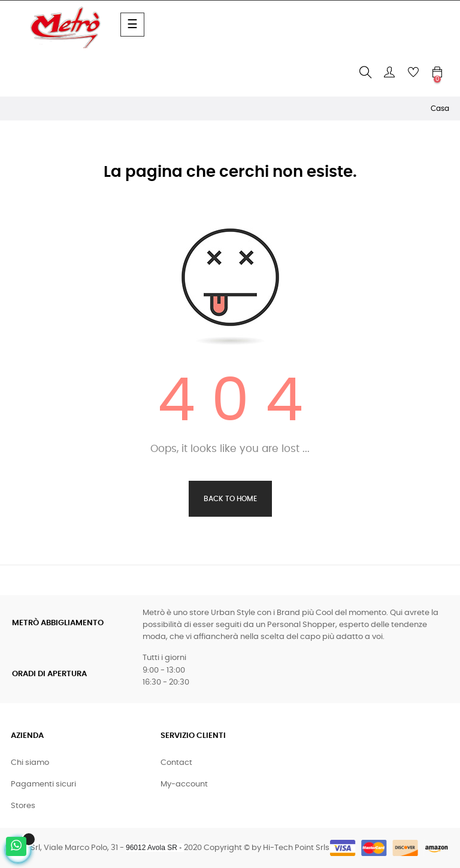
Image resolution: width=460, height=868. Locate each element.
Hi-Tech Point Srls (296, 848)
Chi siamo (30, 763)
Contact (176, 763)
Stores (23, 806)
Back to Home (230, 499)
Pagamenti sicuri (43, 784)
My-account (184, 784)
